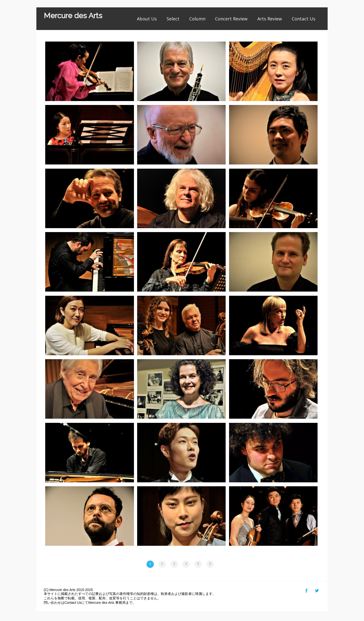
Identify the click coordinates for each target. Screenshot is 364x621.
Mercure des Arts (73, 16)
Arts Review (270, 19)
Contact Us (304, 19)
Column (197, 19)
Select (173, 19)
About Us (147, 19)
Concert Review (231, 19)
